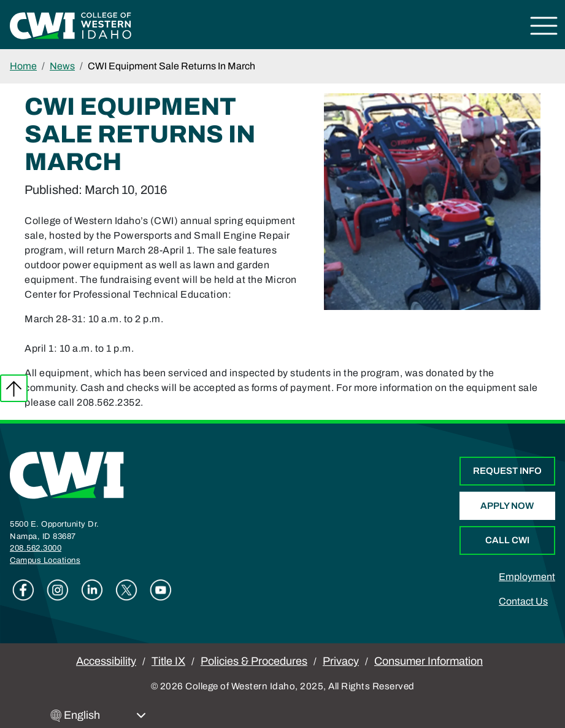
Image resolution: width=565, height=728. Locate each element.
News (62, 66)
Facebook (23, 590)
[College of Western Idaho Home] (71, 25)
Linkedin (92, 590)
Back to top (14, 388)
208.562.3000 (36, 548)
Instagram (58, 590)
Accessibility (106, 661)
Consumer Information (429, 661)
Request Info (507, 471)
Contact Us (523, 601)
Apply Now (507, 506)
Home (23, 66)
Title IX (168, 661)
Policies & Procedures (254, 661)
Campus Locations (45, 560)
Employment (527, 577)
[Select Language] (105, 715)
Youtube (161, 590)
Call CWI (507, 540)
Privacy (341, 661)
